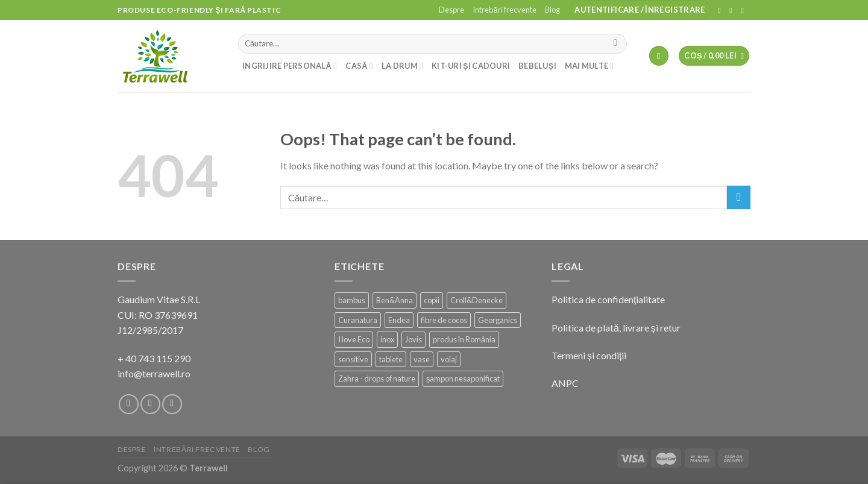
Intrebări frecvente (504, 10)
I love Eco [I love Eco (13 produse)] (354, 339)
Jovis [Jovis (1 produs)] (414, 339)
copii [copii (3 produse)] (432, 300)
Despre (451, 10)
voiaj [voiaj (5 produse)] (449, 359)
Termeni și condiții (589, 355)
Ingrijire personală (290, 66)
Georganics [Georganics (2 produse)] (498, 320)
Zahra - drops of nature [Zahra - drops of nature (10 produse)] (377, 379)
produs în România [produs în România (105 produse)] (464, 339)
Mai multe (590, 66)
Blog (552, 10)
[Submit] (616, 44)
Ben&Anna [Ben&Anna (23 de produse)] (395, 300)
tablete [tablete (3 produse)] (391, 359)
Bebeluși (537, 66)
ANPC (565, 383)
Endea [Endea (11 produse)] (399, 320)
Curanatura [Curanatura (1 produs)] (358, 320)
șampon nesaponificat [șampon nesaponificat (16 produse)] (463, 379)
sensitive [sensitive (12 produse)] (353, 359)
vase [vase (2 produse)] (422, 359)
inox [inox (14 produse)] (387, 339)
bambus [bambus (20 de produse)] (352, 300)
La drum (402, 66)
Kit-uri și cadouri (471, 66)
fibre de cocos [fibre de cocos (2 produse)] (444, 320)
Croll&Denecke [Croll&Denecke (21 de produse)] (476, 300)
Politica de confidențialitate (608, 299)
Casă (359, 66)
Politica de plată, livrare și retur (616, 328)
